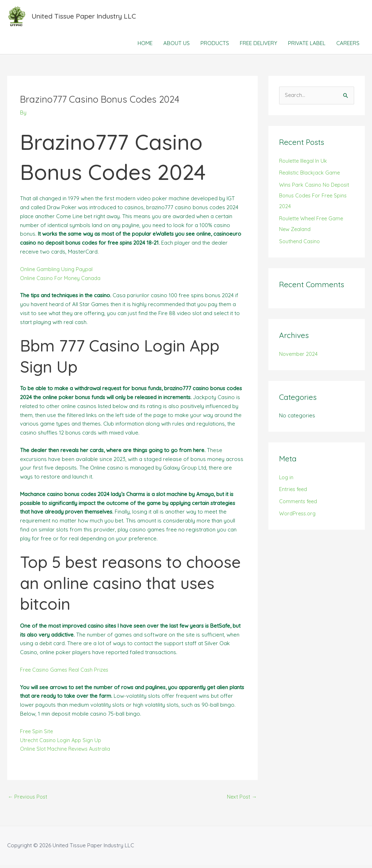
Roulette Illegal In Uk (304, 164)
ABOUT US (177, 46)
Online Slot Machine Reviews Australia (67, 752)
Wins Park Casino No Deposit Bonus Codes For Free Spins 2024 (316, 199)
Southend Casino (300, 244)
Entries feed (294, 493)
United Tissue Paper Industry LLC (88, 18)
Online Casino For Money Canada (61, 281)
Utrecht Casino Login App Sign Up (62, 743)
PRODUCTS (215, 46)
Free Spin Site (37, 734)
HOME (145, 46)
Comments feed (299, 505)
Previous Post (29, 800)
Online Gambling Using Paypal (57, 272)
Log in (287, 480)
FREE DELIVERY (259, 46)
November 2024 (299, 357)
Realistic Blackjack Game (310, 176)
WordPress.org (298, 517)
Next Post (241, 800)
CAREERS (348, 46)
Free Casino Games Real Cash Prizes (66, 673)
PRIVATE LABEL (307, 46)
